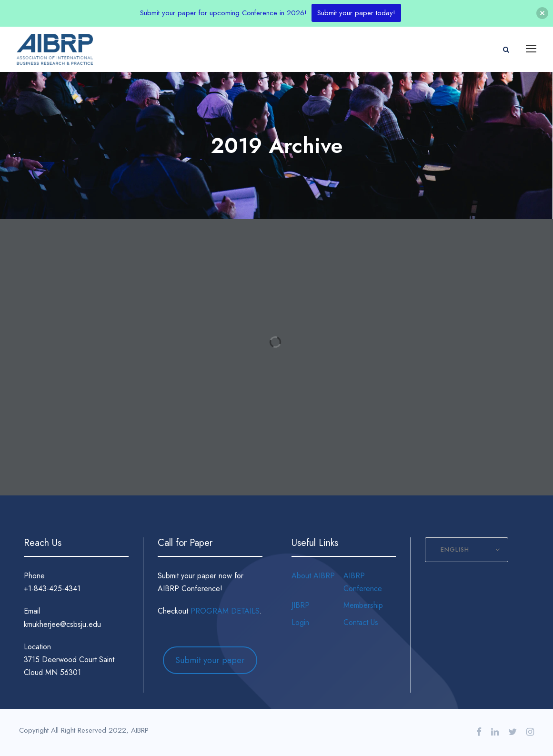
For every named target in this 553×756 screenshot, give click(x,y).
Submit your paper (210, 660)
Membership (363, 605)
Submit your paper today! (356, 13)
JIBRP (301, 605)
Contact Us (361, 622)
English (455, 549)
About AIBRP (313, 576)
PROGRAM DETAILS (225, 611)
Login (300, 622)
